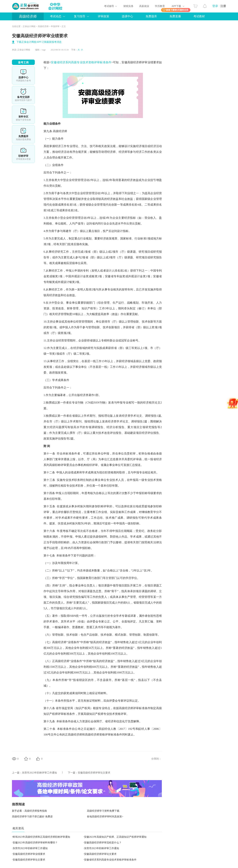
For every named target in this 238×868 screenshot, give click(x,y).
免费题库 (151, 16)
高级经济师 (28, 16)
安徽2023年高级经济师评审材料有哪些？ (35, 843)
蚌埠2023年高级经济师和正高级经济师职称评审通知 (41, 837)
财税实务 (128, 6)
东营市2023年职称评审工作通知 (39, 773)
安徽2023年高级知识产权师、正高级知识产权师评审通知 (115, 837)
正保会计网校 (29, 26)
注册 (223, 6)
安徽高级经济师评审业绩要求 (29, 854)
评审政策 (103, 16)
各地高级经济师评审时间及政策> (105, 817)
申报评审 (55, 26)
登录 (215, 6)
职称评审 (23, 154)
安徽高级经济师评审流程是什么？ (103, 843)
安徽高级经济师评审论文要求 (94, 773)
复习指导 (80, 16)
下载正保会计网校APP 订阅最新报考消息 (39, 42)
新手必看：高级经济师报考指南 (29, 811)
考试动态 (56, 16)
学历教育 (160, 6)
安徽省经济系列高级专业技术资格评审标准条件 (81, 62)
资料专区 (23, 115)
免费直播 (175, 16)
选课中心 (127, 16)
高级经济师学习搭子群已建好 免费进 (32, 817)
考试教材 (199, 16)
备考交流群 (23, 95)
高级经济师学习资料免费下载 (103, 811)
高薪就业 (144, 6)
